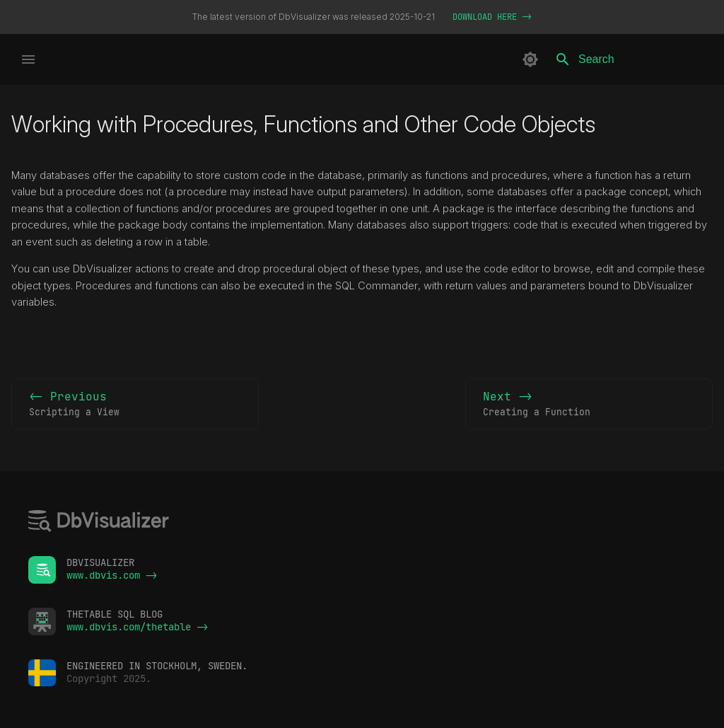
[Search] (630, 59)
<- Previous (135, 405)
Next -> (589, 405)
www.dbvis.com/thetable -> (137, 627)
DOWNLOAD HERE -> (492, 17)
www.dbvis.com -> (112, 575)
